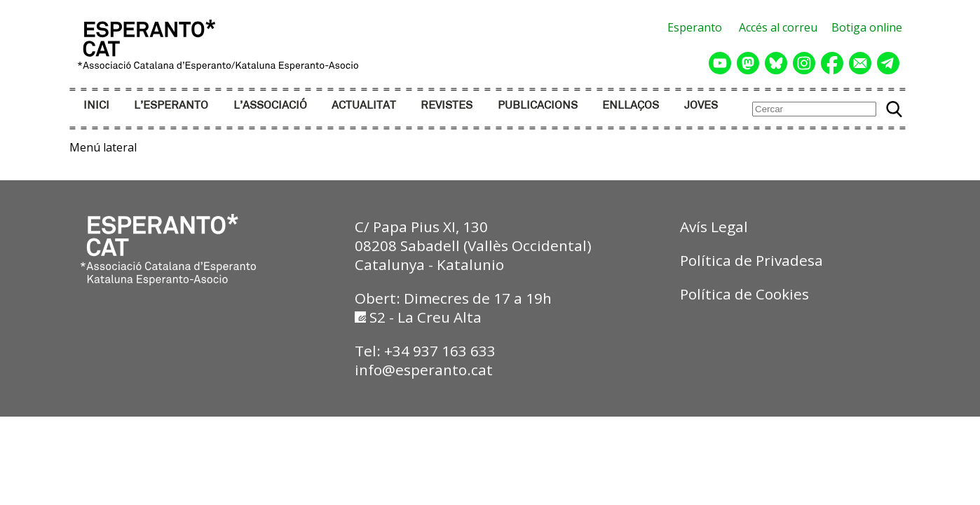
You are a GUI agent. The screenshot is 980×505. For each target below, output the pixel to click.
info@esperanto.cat (424, 370)
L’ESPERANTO (171, 106)
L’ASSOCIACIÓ (270, 106)
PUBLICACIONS (538, 106)
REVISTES (447, 106)
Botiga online (867, 27)
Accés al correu (778, 27)
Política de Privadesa (751, 260)
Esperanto (695, 27)
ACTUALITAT (364, 106)
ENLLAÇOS (631, 106)
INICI (96, 106)
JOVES (701, 106)
